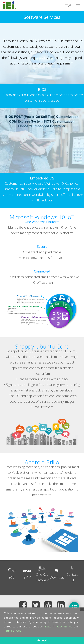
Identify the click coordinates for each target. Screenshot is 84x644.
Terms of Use (13, 631)
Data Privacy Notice (59, 627)
